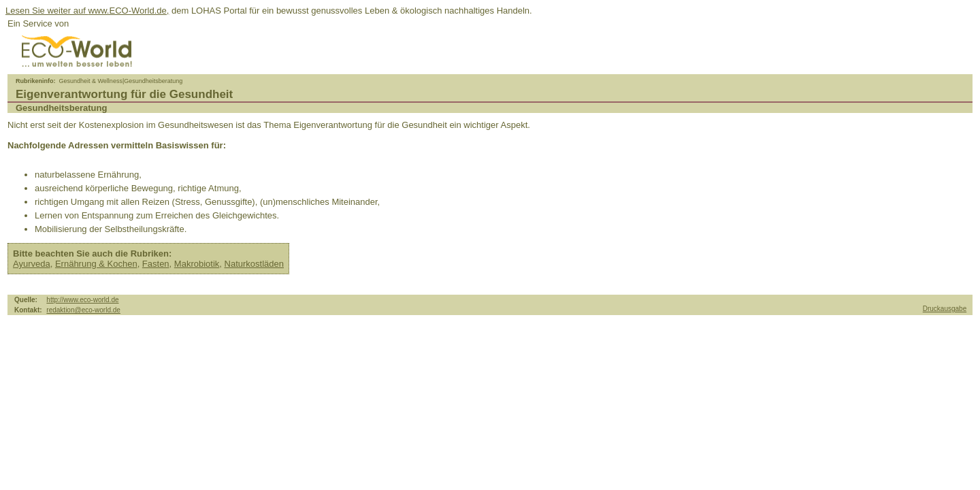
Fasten (156, 264)
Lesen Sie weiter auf (47, 11)
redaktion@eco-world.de (83, 310)
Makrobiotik (197, 264)
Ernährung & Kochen (96, 264)
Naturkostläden (254, 264)
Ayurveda (32, 264)
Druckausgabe (945, 309)
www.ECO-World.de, (128, 11)
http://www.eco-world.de (82, 300)
